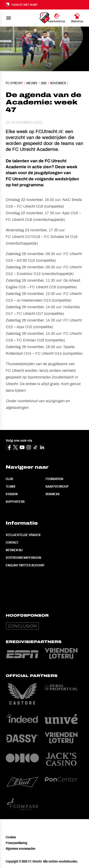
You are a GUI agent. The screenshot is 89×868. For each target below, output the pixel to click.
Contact (12, 542)
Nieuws (32, 83)
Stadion (12, 494)
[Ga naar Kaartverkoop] (57, 18)
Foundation (54, 479)
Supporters (15, 502)
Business (53, 494)
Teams (11, 486)
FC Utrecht (14, 83)
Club (9, 479)
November (58, 83)
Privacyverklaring (16, 843)
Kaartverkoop (57, 486)
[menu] (9, 18)
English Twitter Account (25, 565)
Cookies (11, 837)
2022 (44, 83)
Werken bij (14, 550)
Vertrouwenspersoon (23, 558)
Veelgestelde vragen (23, 535)
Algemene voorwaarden (21, 849)
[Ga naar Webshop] (77, 18)
